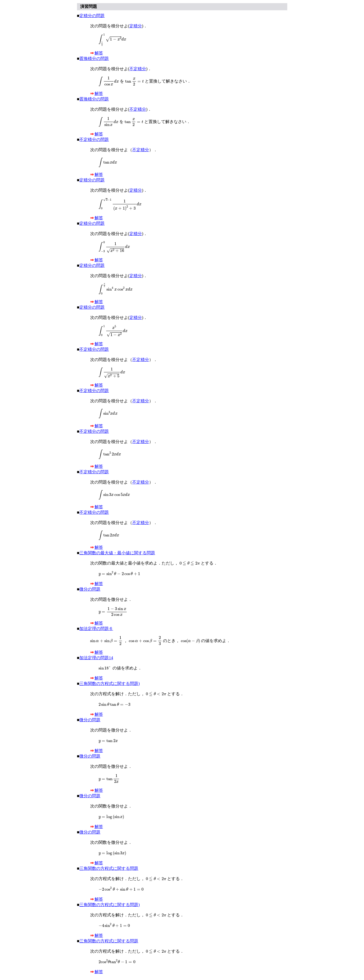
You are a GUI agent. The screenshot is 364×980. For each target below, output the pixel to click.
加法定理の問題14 (96, 658)
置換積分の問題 (94, 59)
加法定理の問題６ (96, 629)
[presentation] (112, 40)
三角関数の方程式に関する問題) (109, 684)
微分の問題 (90, 589)
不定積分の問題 (94, 139)
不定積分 (138, 69)
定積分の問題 (92, 16)
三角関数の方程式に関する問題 (109, 868)
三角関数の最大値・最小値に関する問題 (117, 553)
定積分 (136, 26)
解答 (99, 53)
